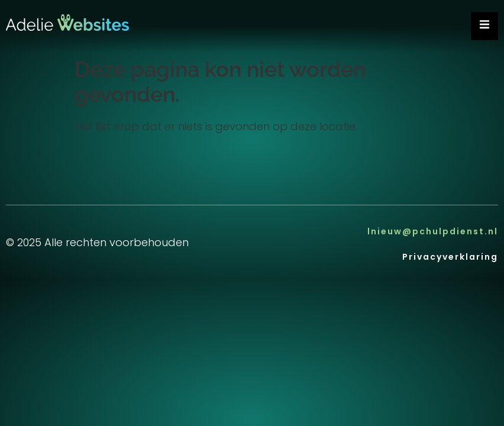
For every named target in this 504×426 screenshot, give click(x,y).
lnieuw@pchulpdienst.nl (433, 233)
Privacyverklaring (450, 258)
